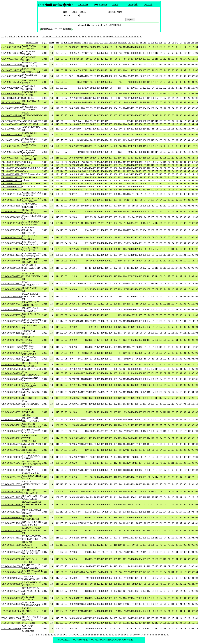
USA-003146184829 (11, 340)
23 (58, 37)
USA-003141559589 (11, 559)
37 (101, 37)
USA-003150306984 (11, 289)
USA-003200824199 (11, 217)
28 (74, 37)
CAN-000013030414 (12, 59)
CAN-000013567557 (12, 82)
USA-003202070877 (11, 211)
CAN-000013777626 (12, 134)
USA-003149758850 (11, 315)
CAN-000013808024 (12, 140)
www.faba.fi (64, 640)
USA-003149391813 (11, 364)
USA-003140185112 (11, 538)
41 (113, 37)
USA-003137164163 (11, 504)
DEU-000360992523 (12, 187)
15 (34, 37)
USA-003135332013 (11, 512)
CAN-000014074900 (12, 115)
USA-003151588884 (11, 243)
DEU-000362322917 (12, 174)
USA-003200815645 (11, 237)
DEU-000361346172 (12, 177)
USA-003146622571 (11, 327)
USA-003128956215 (11, 438)
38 (104, 37)
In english (133, 5)
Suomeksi (83, 5)
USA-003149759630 (11, 321)
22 (55, 37)
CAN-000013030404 (12, 53)
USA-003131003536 (11, 450)
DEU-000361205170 (12, 183)
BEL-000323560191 (11, 102)
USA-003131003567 (11, 457)
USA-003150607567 (11, 261)
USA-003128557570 (11, 444)
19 (46, 37)
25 (65, 37)
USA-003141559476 (11, 552)
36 (98, 37)
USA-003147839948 (11, 379)
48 (135, 37)
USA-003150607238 (11, 304)
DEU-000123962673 (12, 98)
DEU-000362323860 (12, 171)
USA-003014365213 (11, 425)
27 (71, 37)
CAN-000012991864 (12, 65)
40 (110, 37)
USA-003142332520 (11, 598)
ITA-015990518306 (11, 618)
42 (116, 37)
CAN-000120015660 (12, 88)
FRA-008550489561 (11, 623)
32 (86, 37)
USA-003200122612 (11, 255)
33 (89, 37)
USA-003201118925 (11, 194)
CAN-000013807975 (12, 108)
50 (141, 37)
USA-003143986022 (11, 412)
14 (31, 37)
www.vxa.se (95, 640)
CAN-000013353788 (12, 76)
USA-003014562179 (11, 431)
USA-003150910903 (11, 268)
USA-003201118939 (11, 200)
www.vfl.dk (107, 640)
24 (62, 37)
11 (22, 37)
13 (28, 37)
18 (43, 37)
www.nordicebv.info (123, 640)
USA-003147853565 (11, 369)
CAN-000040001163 (12, 124)
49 (138, 37)
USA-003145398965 (11, 398)
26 (68, 37)
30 (80, 37)
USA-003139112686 (11, 545)
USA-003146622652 (11, 333)
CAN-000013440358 (12, 70)
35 (95, 37)
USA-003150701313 (11, 284)
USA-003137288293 (11, 492)
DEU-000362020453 (12, 168)
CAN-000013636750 (12, 158)
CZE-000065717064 (11, 129)
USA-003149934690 (11, 296)
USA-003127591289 (11, 419)
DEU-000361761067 (12, 165)
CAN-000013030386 (12, 47)
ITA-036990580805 (11, 611)
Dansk (115, 5)
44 (122, 37)
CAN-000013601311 (12, 146)
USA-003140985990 (11, 584)
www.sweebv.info (80, 640)
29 (77, 37)
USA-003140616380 (11, 566)
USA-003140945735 (11, 578)
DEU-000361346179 (12, 180)
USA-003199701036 (11, 249)
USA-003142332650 (11, 604)
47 (132, 37)
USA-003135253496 (11, 523)
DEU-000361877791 (12, 162)
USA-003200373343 (11, 230)
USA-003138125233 (11, 484)
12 (25, 37)
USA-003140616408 (11, 572)
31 (83, 37)
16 (37, 37)
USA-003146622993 (11, 353)
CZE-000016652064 (11, 121)
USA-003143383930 (11, 392)
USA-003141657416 (11, 591)
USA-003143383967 (11, 385)
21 (52, 37)
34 (92, 37)
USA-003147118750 (11, 347)
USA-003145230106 (11, 404)
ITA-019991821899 (11, 628)
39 (107, 37)
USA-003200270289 (11, 223)
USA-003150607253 (11, 309)
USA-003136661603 (11, 517)
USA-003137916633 (11, 477)
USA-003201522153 (11, 206)
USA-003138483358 (11, 470)
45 (126, 37)
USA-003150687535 (11, 276)
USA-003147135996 (11, 359)
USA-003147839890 (11, 373)
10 (19, 37)
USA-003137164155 (11, 497)
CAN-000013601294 (12, 152)
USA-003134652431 (11, 463)
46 (129, 37)
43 (119, 37)
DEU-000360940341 (12, 190)
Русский (148, 5)
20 (49, 37)
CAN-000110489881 (12, 94)
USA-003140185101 (11, 530)
